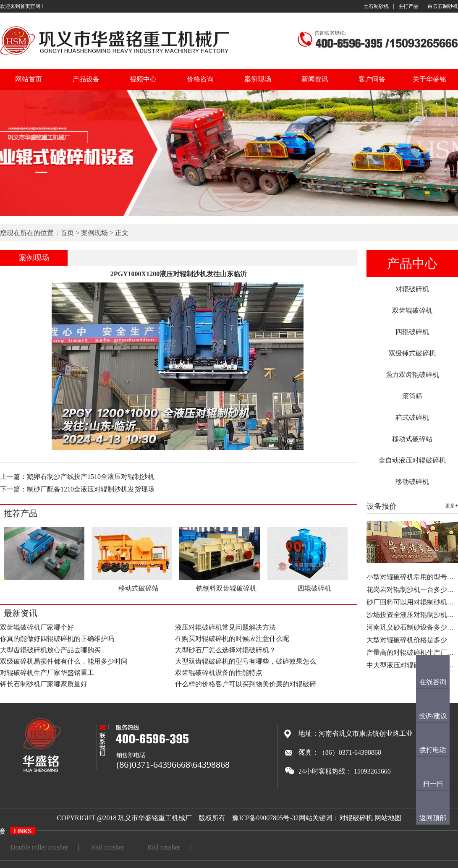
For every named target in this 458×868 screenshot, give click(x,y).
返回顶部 (433, 818)
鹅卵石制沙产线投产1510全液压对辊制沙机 (91, 477)
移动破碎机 (412, 482)
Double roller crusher (39, 847)
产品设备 (86, 79)
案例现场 (258, 79)
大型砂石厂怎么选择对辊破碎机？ (225, 650)
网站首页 (29, 79)
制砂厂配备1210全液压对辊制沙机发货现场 (91, 489)
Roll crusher (108, 847)
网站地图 (388, 818)
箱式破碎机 (412, 417)
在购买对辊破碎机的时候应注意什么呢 (232, 639)
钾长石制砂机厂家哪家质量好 (44, 684)
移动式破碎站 (412, 439)
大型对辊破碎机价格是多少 (407, 640)
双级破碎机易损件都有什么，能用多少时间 (64, 661)
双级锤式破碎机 (412, 353)
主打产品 (408, 6)
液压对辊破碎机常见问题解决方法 (225, 627)
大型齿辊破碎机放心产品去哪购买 (50, 650)
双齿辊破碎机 (412, 310)
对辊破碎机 (412, 289)
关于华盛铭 (429, 79)
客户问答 (372, 79)
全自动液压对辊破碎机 (412, 460)
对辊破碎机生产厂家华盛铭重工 (47, 673)
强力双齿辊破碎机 (412, 375)
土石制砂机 (376, 6)
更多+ (451, 506)
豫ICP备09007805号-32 (265, 818)
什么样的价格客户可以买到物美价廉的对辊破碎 (246, 684)
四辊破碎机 (412, 332)
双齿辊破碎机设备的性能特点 (219, 673)
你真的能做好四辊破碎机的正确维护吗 (57, 639)
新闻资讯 (315, 79)
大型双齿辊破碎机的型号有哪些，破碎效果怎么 (246, 661)
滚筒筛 (412, 396)
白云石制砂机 (443, 6)
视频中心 (143, 79)
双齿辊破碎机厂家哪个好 (37, 627)
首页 (67, 233)
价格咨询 (200, 79)
